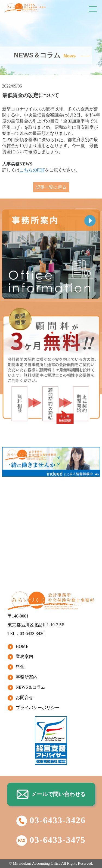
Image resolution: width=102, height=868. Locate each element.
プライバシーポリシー (38, 708)
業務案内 (24, 656)
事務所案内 (27, 677)
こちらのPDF (32, 170)
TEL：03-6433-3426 (26, 633)
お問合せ (24, 697)
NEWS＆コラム (31, 687)
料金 (20, 667)
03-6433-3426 (51, 820)
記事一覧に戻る (51, 187)
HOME (22, 646)
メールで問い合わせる (51, 794)
